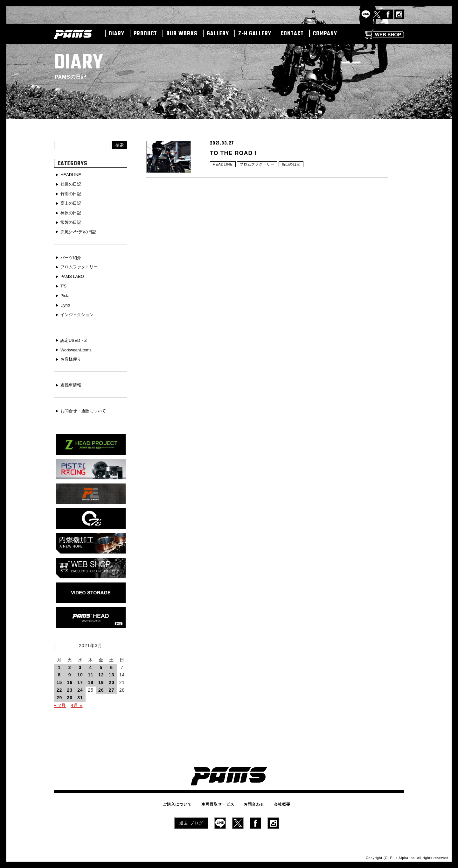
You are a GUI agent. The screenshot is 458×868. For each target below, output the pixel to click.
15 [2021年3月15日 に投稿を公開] (59, 680)
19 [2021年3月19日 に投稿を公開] (101, 680)
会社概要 (277, 801)
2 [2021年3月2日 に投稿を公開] (70, 665)
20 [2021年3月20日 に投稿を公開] (112, 680)
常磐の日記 (72, 221)
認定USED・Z (75, 337)
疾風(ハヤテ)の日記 (80, 231)
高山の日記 (296, 167)
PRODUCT (145, 34)
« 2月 (60, 703)
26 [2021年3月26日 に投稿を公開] (101, 688)
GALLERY (218, 34)
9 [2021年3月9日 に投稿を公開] (70, 672)
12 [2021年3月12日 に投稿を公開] (101, 672)
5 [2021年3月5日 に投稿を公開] (101, 665)
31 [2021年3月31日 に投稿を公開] (80, 695)
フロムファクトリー (260, 167)
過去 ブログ (191, 819)
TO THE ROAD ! (236, 153)
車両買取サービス (219, 801)
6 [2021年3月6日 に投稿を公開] (111, 665)
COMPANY (325, 34)
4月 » (76, 703)
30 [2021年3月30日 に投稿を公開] (70, 695)
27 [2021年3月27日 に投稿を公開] (112, 688)
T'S (64, 284)
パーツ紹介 (72, 256)
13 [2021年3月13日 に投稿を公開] (112, 672)
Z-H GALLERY (255, 34)
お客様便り (72, 356)
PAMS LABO (73, 275)
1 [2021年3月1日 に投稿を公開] (59, 665)
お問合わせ (252, 801)
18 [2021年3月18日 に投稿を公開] (91, 680)
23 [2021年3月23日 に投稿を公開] (70, 688)
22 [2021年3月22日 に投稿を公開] (59, 688)
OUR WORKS (182, 34)
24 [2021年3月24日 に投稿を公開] (80, 688)
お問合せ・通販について (85, 407)
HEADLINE (224, 167)
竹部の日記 (72, 194)
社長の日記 (72, 184)
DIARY (117, 34)
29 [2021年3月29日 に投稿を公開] (59, 695)
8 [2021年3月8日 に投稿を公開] (59, 672)
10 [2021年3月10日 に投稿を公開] (80, 672)
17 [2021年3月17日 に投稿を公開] (80, 680)
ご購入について (182, 801)
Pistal (66, 293)
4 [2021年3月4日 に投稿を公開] (91, 665)
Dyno (66, 303)
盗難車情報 (72, 382)
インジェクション (79, 312)
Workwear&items (78, 347)
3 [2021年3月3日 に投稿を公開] (80, 665)
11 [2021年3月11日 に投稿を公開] (91, 672)
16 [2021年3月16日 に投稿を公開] (70, 680)
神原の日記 (72, 212)
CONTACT (292, 34)
